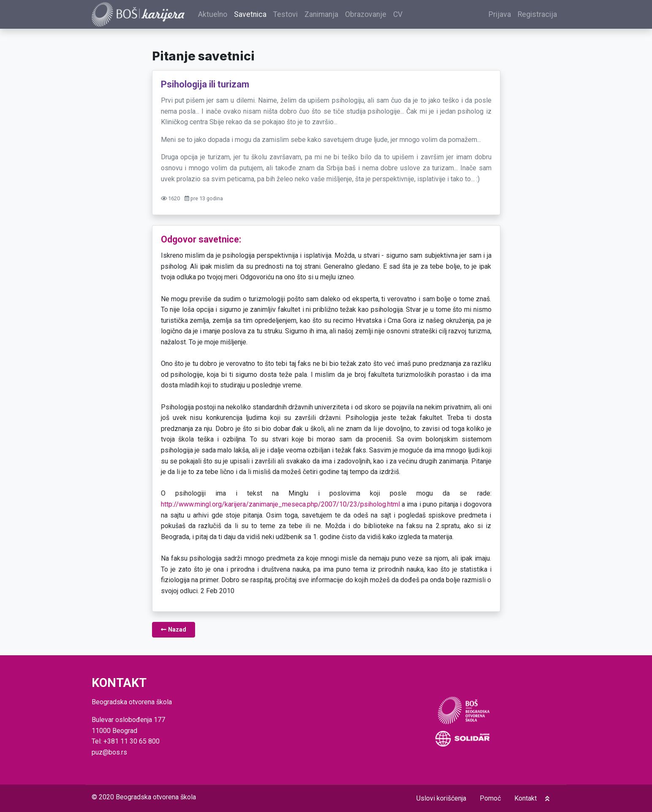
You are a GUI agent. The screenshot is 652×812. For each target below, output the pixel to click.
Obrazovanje (366, 14)
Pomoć (490, 798)
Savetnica (250, 14)
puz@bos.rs (109, 752)
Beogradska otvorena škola (156, 797)
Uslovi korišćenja (441, 798)
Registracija (537, 14)
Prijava (500, 14)
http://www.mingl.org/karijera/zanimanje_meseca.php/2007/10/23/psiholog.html (280, 504)
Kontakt (526, 798)
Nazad (174, 630)
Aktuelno (213, 14)
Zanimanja (321, 14)
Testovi (285, 14)
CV (398, 14)
